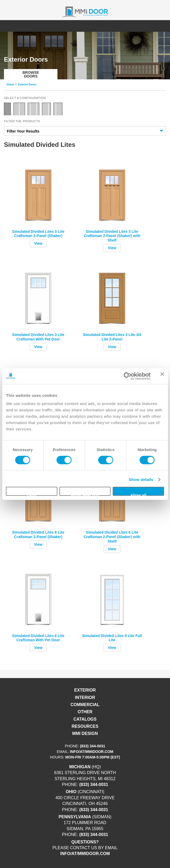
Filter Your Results (23, 131)
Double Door (19, 109)
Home (10, 85)
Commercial (85, 705)
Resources (85, 726)
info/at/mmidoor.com (92, 752)
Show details (141, 480)
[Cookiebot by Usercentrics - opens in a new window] (127, 376)
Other (85, 712)
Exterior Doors (27, 85)
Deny (32, 494)
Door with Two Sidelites (33, 109)
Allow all (138, 494)
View (38, 243)
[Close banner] (162, 376)
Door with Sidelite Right (46, 109)
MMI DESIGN (85, 733)
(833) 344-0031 (93, 746)
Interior (85, 697)
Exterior (85, 690)
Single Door (7, 109)
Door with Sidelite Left (58, 109)
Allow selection (85, 494)
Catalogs (85, 719)
